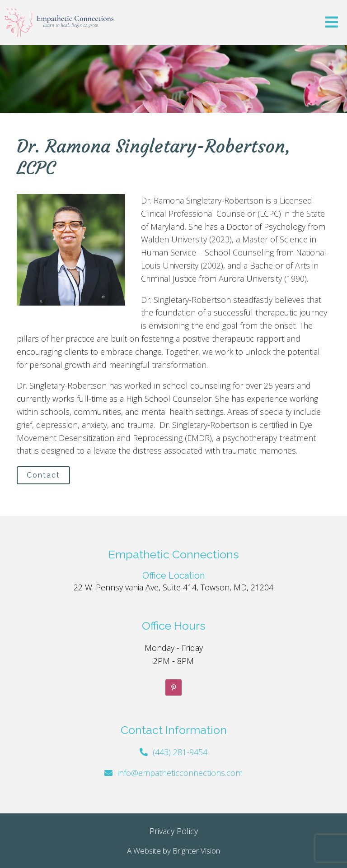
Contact (43, 475)
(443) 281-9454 (180, 752)
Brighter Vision (196, 851)
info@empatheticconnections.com (180, 773)
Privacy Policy (174, 831)
